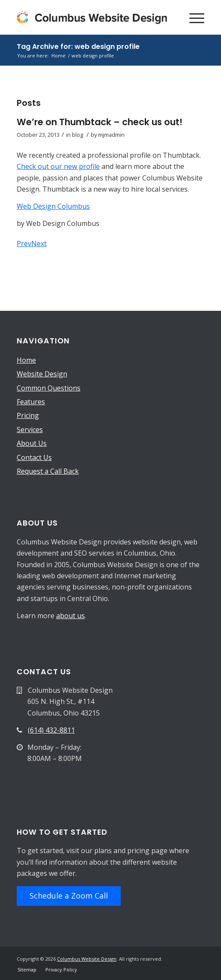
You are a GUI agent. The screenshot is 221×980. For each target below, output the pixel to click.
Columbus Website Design (87, 959)
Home (26, 360)
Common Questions (49, 388)
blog (78, 135)
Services (30, 430)
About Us (32, 443)
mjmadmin (111, 135)
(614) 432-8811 (51, 730)
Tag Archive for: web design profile (78, 47)
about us (70, 616)
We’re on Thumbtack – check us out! (100, 122)
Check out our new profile (58, 166)
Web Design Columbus (53, 206)
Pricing (28, 415)
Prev (24, 243)
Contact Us (34, 457)
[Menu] (193, 17)
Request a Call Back (48, 471)
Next (39, 243)
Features (31, 402)
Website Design (42, 374)
